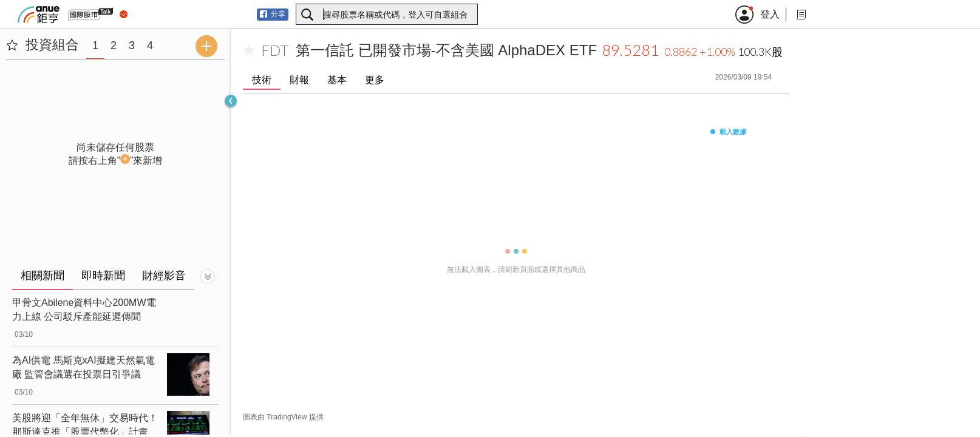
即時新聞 (103, 276)
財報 (299, 80)
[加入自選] (249, 50)
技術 (262, 80)
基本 (337, 80)
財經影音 (164, 276)
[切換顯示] (208, 277)
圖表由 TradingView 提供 (283, 417)
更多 (375, 80)
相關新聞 (43, 276)
